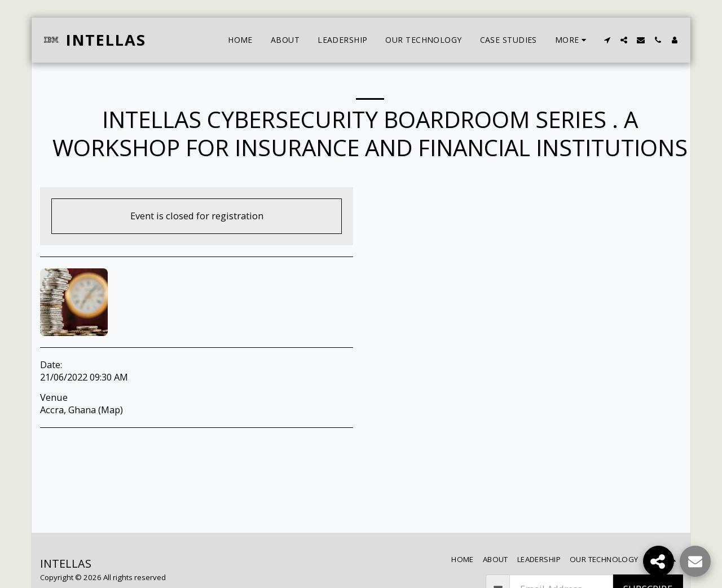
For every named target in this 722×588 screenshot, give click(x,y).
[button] (607, 40)
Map (111, 410)
